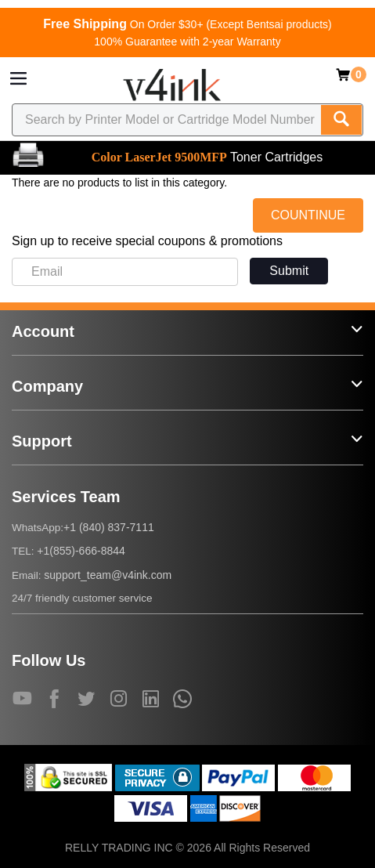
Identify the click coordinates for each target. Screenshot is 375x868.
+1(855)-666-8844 (81, 551)
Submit (289, 271)
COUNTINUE (308, 215)
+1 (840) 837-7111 (109, 527)
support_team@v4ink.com (108, 575)
